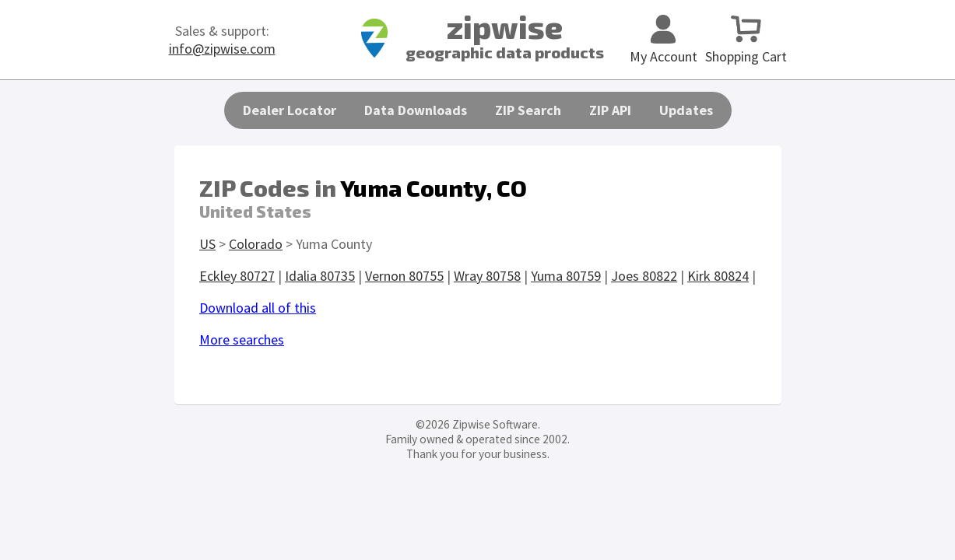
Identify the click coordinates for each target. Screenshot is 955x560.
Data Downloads (416, 110)
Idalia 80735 (320, 276)
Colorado (256, 244)
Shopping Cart (746, 47)
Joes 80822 (644, 276)
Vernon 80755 (404, 276)
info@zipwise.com (222, 49)
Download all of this (258, 308)
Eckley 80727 (237, 276)
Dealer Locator (290, 110)
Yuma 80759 (566, 276)
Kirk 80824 (718, 276)
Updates (686, 110)
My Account (664, 47)
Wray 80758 (487, 276)
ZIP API (610, 110)
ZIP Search (528, 110)
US (207, 244)
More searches (242, 339)
